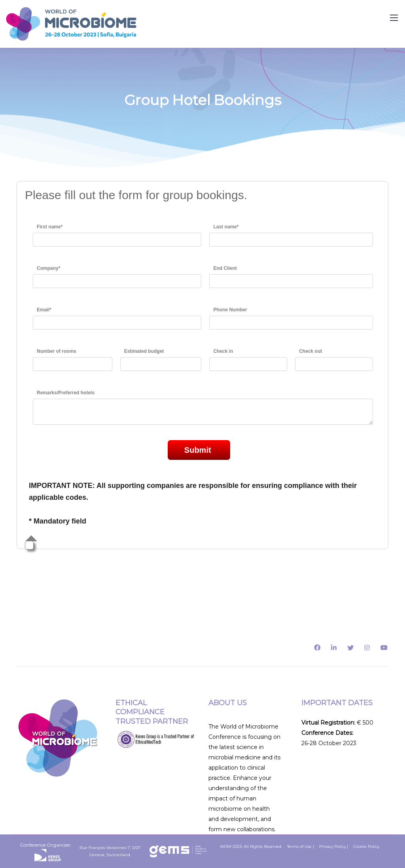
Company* (48, 268)
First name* (50, 227)
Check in (223, 351)
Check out (310, 351)
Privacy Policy (332, 846)
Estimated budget (144, 351)
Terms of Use (299, 846)
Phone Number (230, 310)
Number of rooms (57, 351)
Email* (44, 310)
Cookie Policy (366, 846)
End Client (225, 268)
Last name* (226, 227)
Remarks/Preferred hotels (66, 393)
